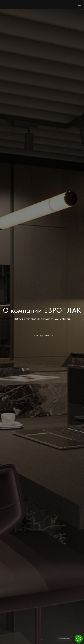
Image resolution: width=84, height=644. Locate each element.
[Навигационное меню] (79, 4)
